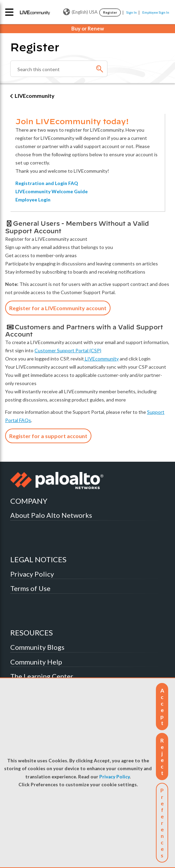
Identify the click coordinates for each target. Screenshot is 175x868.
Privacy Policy (114, 777)
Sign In (132, 12)
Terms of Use (30, 588)
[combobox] (59, 69)
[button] (162, 707)
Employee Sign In (156, 12)
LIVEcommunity (35, 96)
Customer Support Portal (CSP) (68, 350)
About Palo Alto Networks (51, 515)
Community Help (36, 662)
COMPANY (29, 501)
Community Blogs (37, 647)
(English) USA (80, 12)
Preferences (162, 823)
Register (110, 12)
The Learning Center (42, 676)
